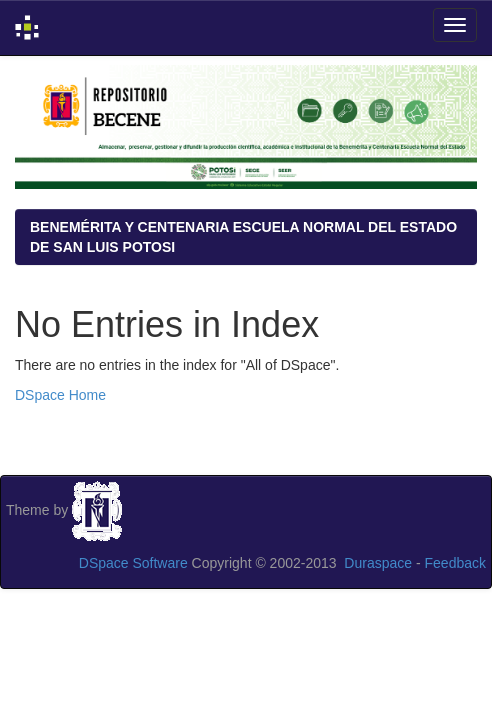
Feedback (455, 563)
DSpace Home (60, 395)
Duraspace (378, 563)
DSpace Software (133, 563)
